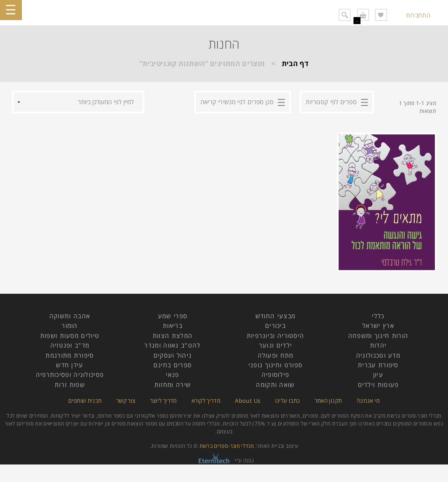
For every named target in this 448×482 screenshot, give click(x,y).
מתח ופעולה (276, 355)
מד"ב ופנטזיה (70, 345)
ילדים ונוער (275, 345)
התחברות (418, 15)
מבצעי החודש (275, 316)
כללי (378, 316)
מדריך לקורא (206, 401)
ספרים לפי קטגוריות (331, 102)
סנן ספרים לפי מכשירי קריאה (237, 102)
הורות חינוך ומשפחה (378, 336)
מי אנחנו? (368, 401)
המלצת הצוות (173, 336)
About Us (248, 401)
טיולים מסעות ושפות (70, 336)
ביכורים (275, 325)
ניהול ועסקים (173, 355)
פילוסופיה (276, 375)
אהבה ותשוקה (70, 316)
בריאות (173, 325)
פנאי (172, 375)
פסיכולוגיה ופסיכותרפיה (70, 375)
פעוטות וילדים (378, 385)
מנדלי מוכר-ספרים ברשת (227, 446)
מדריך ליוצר (164, 401)
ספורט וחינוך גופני (275, 365)
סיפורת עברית (378, 365)
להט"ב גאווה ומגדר (172, 345)
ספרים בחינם (173, 365)
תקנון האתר (328, 401)
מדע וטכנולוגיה (378, 355)
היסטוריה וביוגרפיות (276, 336)
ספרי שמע (173, 316)
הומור (70, 325)
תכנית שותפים (85, 401)
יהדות (378, 345)
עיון (378, 375)
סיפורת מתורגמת (70, 355)
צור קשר (126, 401)
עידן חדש (70, 365)
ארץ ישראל (378, 325)
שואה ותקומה (275, 385)
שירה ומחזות (173, 385)
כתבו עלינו (288, 401)
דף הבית (295, 63)
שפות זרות (70, 385)
